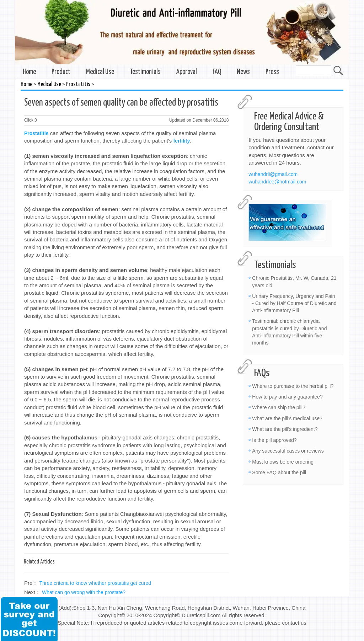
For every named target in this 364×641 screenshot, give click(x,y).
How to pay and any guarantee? (287, 397)
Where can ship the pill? (279, 407)
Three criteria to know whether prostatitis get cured (95, 583)
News (243, 72)
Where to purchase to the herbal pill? (293, 386)
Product (61, 72)
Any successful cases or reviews (288, 451)
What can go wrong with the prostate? (84, 592)
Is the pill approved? (274, 440)
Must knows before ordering (283, 462)
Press (272, 72)
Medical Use (100, 72)
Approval (187, 72)
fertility (182, 141)
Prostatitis (78, 84)
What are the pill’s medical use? (287, 418)
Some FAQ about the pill (279, 472)
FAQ (217, 72)
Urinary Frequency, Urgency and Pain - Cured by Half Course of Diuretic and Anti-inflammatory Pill (294, 303)
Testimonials (145, 72)
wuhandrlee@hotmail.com (277, 182)
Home (29, 72)
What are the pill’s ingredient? (285, 429)
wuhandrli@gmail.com (273, 174)
